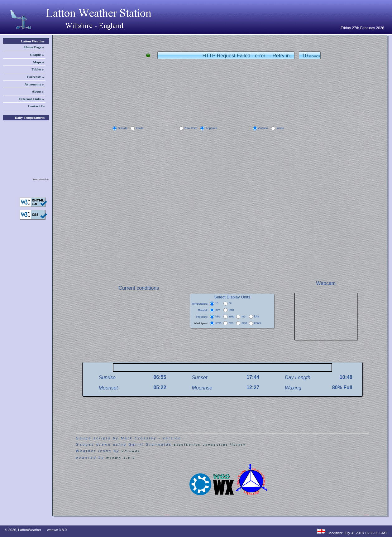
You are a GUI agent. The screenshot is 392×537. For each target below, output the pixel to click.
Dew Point (191, 128)
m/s (231, 323)
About (38, 92)
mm (218, 310)
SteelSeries (187, 445)
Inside (140, 128)
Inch (231, 310)
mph (244, 323)
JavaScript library (224, 445)
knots (258, 323)
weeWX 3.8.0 (121, 458)
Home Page (34, 47)
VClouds (131, 451)
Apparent (211, 128)
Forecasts (36, 77)
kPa (257, 317)
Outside (123, 128)
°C (217, 303)
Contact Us (37, 106)
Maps (38, 62)
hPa (218, 317)
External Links (31, 99)
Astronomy (34, 84)
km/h (218, 323)
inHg (232, 317)
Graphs (37, 55)
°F (230, 303)
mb (244, 317)
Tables (38, 69)
